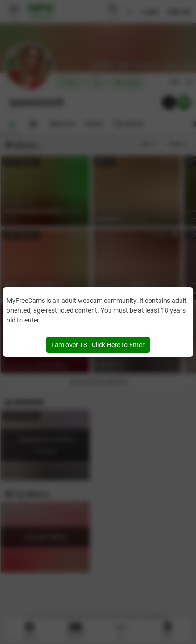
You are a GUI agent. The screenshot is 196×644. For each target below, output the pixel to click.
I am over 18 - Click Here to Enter (98, 345)
